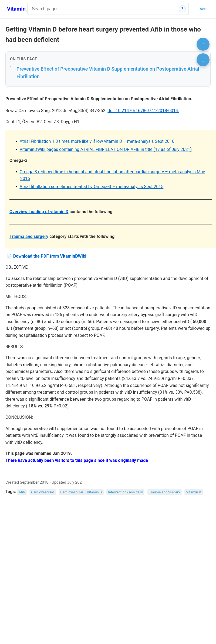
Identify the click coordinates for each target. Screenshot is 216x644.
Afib (22, 492)
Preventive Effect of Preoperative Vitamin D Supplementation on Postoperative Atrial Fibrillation (108, 73)
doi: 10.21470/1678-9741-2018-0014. (143, 111)
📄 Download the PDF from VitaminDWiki (47, 256)
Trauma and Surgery (164, 492)
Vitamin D (194, 492)
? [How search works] (182, 9)
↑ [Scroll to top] (203, 44)
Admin (205, 9)
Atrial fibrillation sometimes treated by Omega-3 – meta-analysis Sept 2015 (91, 187)
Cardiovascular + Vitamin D (81, 492)
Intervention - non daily (125, 492)
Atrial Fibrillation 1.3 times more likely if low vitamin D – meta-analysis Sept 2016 (97, 141)
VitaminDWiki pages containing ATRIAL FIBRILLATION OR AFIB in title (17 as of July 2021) (106, 149)
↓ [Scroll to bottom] (203, 60)
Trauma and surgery (29, 236)
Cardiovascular (43, 492)
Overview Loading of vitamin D (39, 212)
